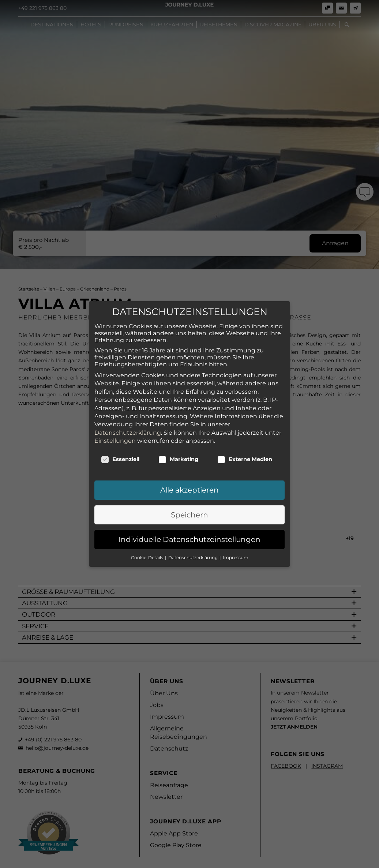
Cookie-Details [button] (148, 537)
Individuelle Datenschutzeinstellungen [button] (189, 520)
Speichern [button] (189, 495)
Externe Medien (245, 439)
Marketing (178, 439)
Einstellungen (115, 421)
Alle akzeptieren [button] (189, 470)
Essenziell (120, 439)
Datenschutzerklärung (128, 413)
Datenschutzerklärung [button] (194, 537)
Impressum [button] (236, 537)
